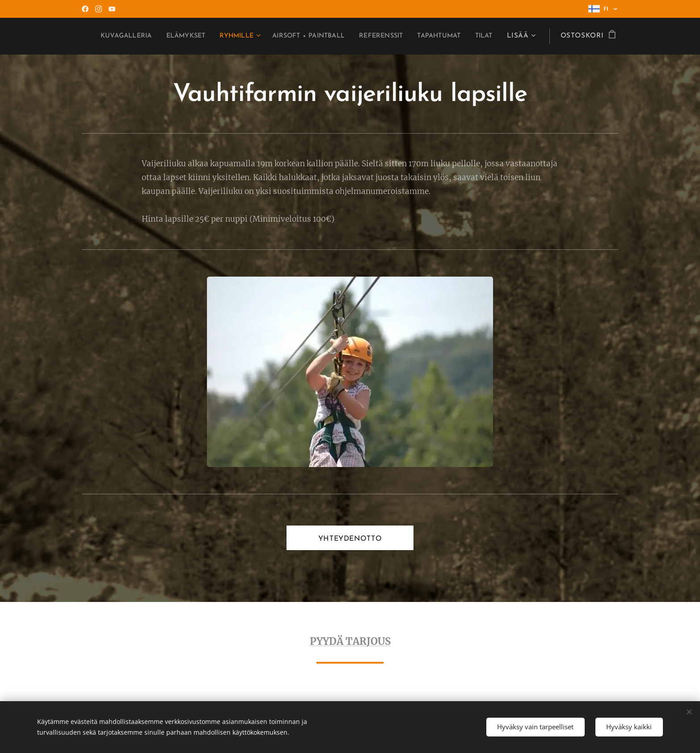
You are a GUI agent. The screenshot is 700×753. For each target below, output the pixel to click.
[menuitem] (189, 36)
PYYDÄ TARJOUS (350, 641)
